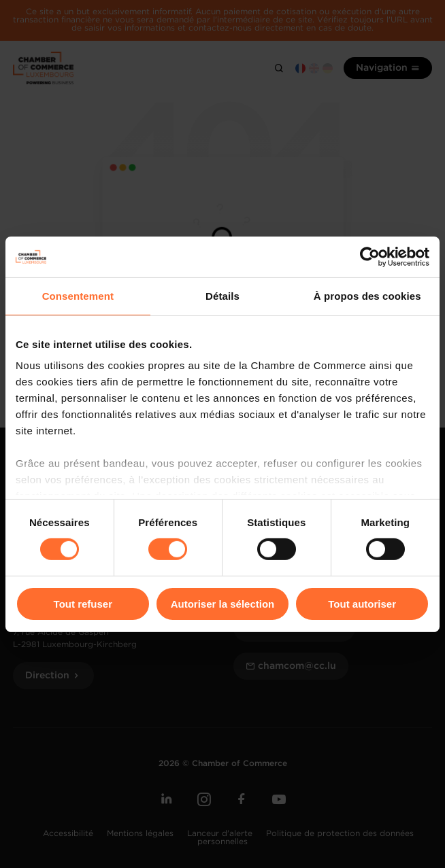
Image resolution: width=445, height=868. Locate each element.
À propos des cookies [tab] (367, 295)
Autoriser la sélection (223, 604)
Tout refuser (83, 604)
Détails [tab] (222, 295)
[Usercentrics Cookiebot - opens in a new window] (370, 256)
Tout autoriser (362, 604)
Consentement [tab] (78, 295)
